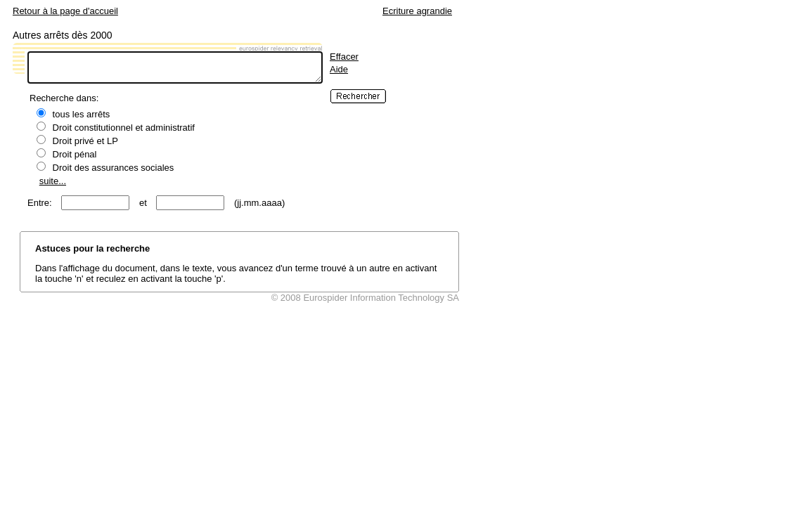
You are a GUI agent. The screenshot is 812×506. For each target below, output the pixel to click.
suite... (53, 181)
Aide (339, 69)
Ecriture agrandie (417, 11)
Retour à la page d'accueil (65, 11)
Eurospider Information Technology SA (381, 298)
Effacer (344, 57)
